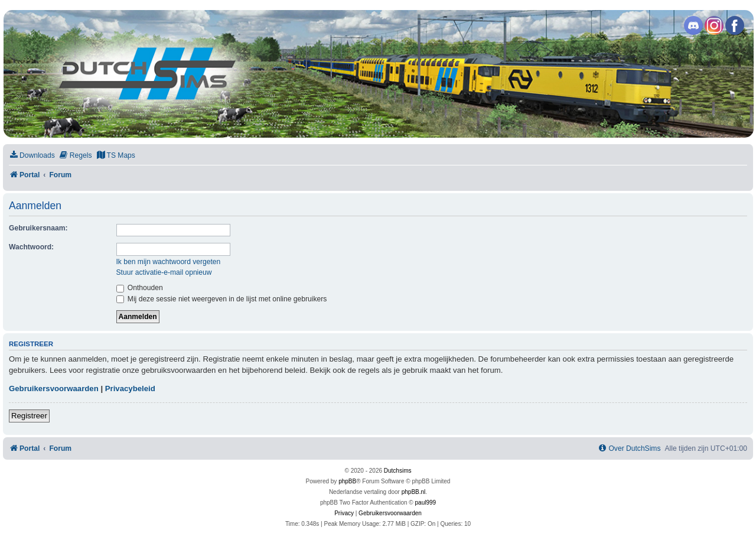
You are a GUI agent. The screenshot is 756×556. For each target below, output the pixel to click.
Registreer (29, 416)
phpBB (347, 481)
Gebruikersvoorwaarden (54, 388)
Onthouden (140, 288)
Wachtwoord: (31, 247)
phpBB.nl (414, 492)
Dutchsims (398, 471)
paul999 (426, 503)
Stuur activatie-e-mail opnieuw (164, 272)
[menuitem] (32, 156)
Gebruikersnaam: (38, 228)
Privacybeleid (130, 388)
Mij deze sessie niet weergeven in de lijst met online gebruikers (222, 299)
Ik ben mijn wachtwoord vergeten (169, 262)
